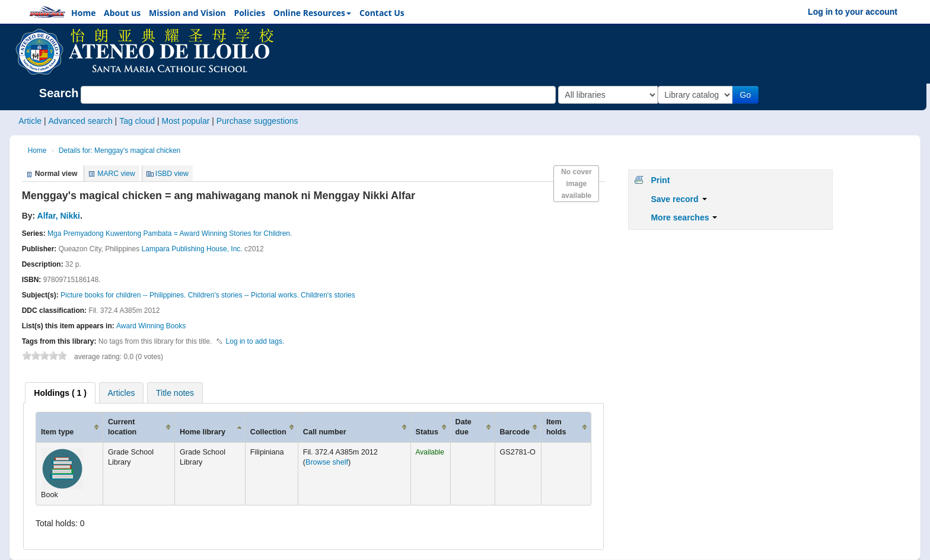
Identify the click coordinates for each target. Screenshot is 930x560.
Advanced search (81, 121)
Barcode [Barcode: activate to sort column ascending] (515, 432)
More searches (684, 217)
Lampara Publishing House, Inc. (192, 249)
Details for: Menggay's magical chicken (120, 151)
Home (37, 151)
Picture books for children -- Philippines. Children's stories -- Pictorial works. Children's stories (208, 295)
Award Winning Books (151, 326)
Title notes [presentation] (175, 393)
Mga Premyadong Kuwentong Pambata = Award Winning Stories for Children (169, 233)
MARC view (116, 174)
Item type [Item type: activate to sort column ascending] (57, 432)
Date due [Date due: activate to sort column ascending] (464, 427)
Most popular (185, 121)
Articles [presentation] (122, 393)
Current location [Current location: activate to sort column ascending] (122, 427)
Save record (679, 199)
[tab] (60, 393)
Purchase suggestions (257, 121)
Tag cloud (137, 121)
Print (660, 180)
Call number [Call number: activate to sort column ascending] (325, 432)
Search (59, 93)
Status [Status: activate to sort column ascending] (427, 432)
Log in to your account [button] (853, 12)
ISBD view (172, 174)
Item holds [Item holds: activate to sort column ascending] (556, 427)
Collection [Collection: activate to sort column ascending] (268, 432)
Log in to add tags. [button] (255, 341)
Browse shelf (327, 462)
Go (748, 95)
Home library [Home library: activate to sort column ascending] (203, 432)
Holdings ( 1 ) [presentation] (60, 393)
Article (30, 121)
